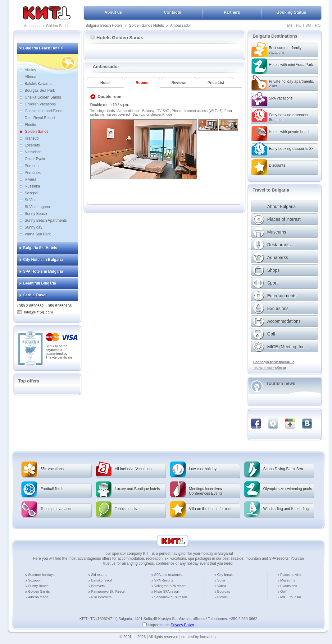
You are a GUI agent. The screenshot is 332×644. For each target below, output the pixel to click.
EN (290, 25)
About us (113, 12)
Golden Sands (37, 132)
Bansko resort (102, 580)
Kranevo (32, 138)
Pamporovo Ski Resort (108, 591)
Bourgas (224, 591)
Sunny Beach (36, 214)
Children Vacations (40, 104)
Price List (216, 83)
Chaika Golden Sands (43, 97)
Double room (110, 97)
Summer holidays (41, 575)
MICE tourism (291, 597)
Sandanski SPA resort (171, 597)
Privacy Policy (182, 625)
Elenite (31, 125)
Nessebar (33, 152)
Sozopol (32, 193)
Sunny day (34, 227)
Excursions (289, 586)
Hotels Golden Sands (117, 37)
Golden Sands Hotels (146, 25)
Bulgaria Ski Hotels (40, 248)
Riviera (31, 179)
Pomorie (32, 166)
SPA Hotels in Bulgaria (43, 271)
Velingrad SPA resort (170, 586)
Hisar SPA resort (167, 591)
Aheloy (31, 70)
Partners (232, 12)
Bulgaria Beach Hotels (104, 25)
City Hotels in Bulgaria (43, 260)
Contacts (173, 12)
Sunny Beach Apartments (46, 220)
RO (318, 25)
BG (308, 25)
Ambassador (181, 25)
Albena (31, 77)
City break (225, 575)
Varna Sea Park (38, 234)
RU (299, 25)
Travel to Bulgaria (271, 190)
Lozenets (32, 145)
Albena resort (38, 597)
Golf (284, 591)
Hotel (105, 83)
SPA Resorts (164, 580)
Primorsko (33, 173)
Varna (222, 586)
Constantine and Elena (44, 111)
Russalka (32, 186)
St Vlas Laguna (37, 207)
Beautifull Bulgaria (40, 283)
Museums (288, 580)
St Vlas (31, 200)
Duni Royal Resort (40, 118)
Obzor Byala (35, 159)
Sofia (221, 580)
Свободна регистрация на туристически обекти (274, 365)
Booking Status (291, 12)
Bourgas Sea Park (40, 90)
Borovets (98, 586)
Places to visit (291, 575)
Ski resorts (99, 575)
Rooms (142, 83)
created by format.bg (198, 637)
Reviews (179, 83)
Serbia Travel (35, 295)
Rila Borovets (101, 597)
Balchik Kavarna (38, 84)
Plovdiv (223, 597)
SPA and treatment (169, 575)
